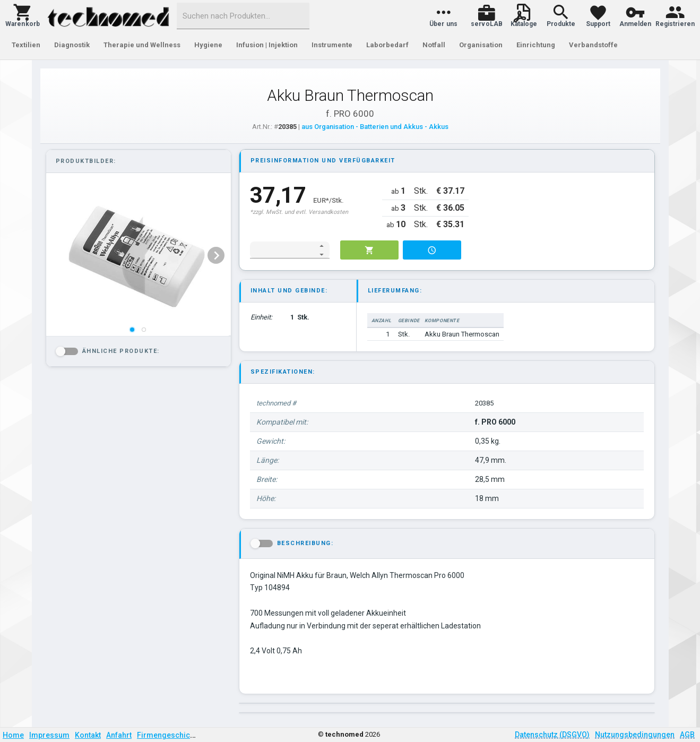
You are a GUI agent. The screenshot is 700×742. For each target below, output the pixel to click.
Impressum (49, 735)
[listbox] (137, 255)
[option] (137, 255)
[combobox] (243, 16)
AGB (687, 735)
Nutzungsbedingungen (635, 735)
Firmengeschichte (169, 735)
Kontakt (88, 735)
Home (13, 735)
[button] (23, 16)
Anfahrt (119, 735)
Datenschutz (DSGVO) (552, 735)
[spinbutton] (283, 250)
